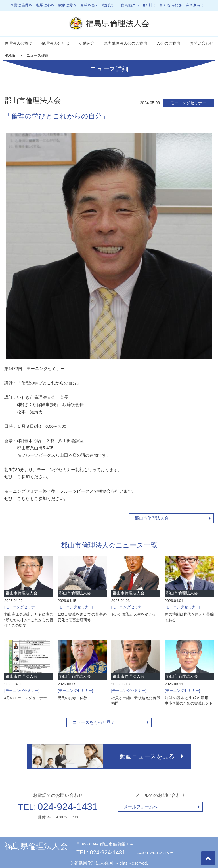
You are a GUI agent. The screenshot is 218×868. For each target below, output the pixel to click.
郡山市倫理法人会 (152, 518)
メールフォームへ (141, 805)
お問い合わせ (202, 43)
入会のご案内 (168, 43)
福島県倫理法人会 (36, 845)
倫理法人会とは (55, 43)
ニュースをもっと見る (94, 722)
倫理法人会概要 (18, 43)
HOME (10, 55)
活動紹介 (87, 43)
